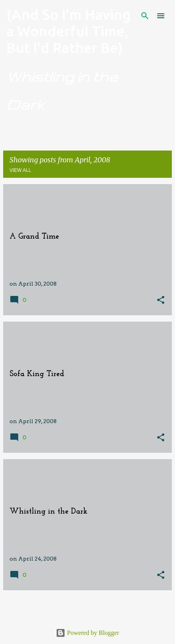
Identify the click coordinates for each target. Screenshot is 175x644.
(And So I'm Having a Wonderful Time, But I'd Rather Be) (68, 31)
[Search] (145, 16)
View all (20, 170)
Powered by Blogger (87, 633)
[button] (161, 300)
